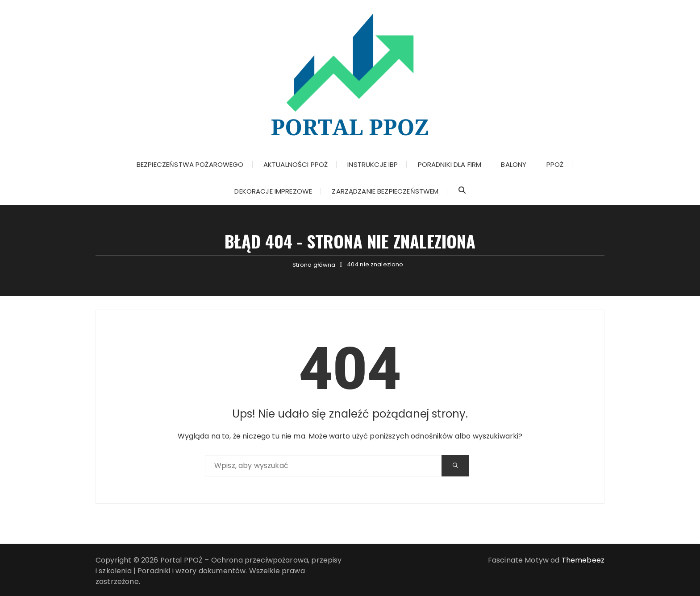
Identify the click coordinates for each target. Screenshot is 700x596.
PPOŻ (555, 164)
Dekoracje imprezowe (273, 191)
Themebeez (583, 560)
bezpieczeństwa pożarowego (190, 164)
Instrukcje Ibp (373, 164)
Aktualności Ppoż (296, 164)
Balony (514, 164)
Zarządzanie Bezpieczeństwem (385, 191)
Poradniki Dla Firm (450, 164)
